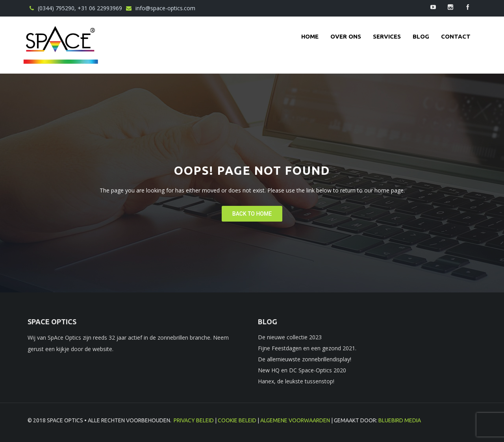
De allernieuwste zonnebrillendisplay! (305, 359)
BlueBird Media (400, 420)
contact (456, 36)
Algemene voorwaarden (295, 420)
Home (310, 36)
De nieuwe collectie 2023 (290, 337)
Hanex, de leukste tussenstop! (296, 381)
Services (387, 36)
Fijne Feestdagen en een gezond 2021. (307, 348)
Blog (421, 36)
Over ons (346, 36)
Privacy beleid (194, 420)
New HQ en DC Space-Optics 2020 (302, 370)
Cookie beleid (237, 420)
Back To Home (252, 214)
